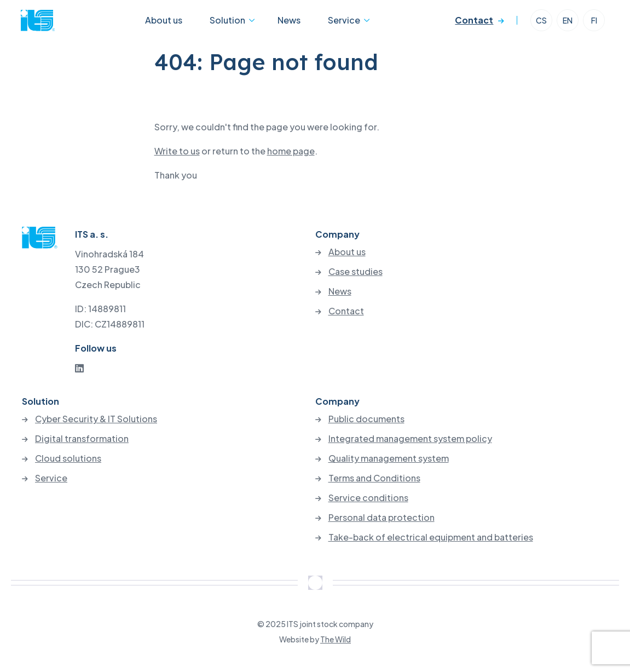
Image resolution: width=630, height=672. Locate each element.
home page (291, 151)
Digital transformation (82, 439)
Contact (473, 24)
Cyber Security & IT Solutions (96, 419)
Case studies (356, 272)
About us (173, 24)
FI (593, 24)
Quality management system (389, 458)
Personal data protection (382, 518)
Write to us (177, 151)
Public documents (366, 419)
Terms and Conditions (374, 478)
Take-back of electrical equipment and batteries (431, 537)
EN (567, 24)
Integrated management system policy (410, 439)
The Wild (336, 639)
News (285, 24)
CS (540, 24)
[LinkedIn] (79, 368)
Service (330, 24)
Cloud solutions (68, 458)
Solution (227, 24)
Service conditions (368, 498)
